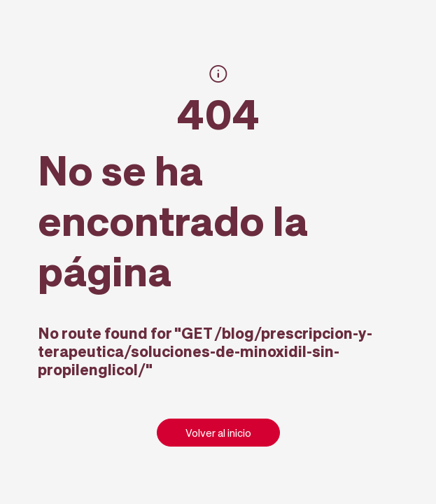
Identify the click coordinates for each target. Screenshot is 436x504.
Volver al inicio (218, 433)
